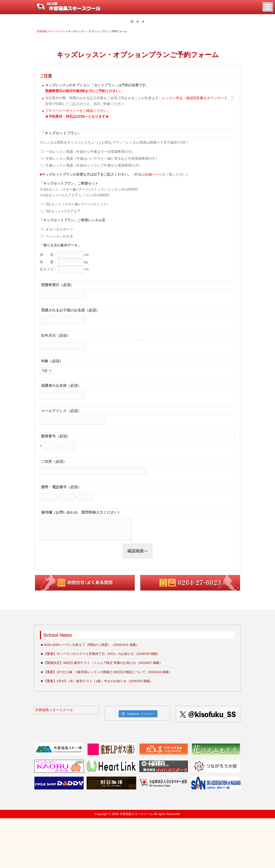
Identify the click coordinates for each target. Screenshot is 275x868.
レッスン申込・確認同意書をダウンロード (195, 148)
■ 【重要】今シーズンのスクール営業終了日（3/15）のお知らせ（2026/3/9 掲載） (101, 703)
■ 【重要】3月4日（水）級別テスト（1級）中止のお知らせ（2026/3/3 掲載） (97, 731)
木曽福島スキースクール (54, 760)
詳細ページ (154, 224)
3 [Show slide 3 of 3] (143, 72)
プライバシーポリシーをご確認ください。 (78, 160)
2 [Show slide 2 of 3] (137, 72)
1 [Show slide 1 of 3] (132, 72)
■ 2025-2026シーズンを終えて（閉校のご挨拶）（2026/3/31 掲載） (90, 694)
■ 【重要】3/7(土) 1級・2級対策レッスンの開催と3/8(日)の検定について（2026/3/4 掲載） (106, 722)
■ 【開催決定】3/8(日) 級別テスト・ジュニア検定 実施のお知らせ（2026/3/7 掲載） (102, 712)
